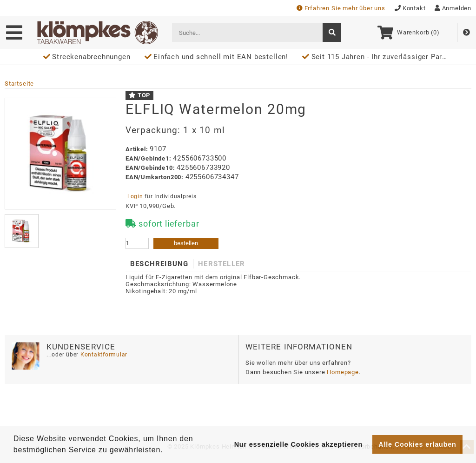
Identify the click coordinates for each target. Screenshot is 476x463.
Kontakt (410, 8)
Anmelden (453, 8)
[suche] (332, 33)
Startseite (19, 84)
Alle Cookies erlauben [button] (417, 444)
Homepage (343, 372)
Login (135, 196)
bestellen (186, 243)
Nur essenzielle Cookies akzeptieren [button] (298, 444)
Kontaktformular (103, 355)
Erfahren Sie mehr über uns (341, 8)
